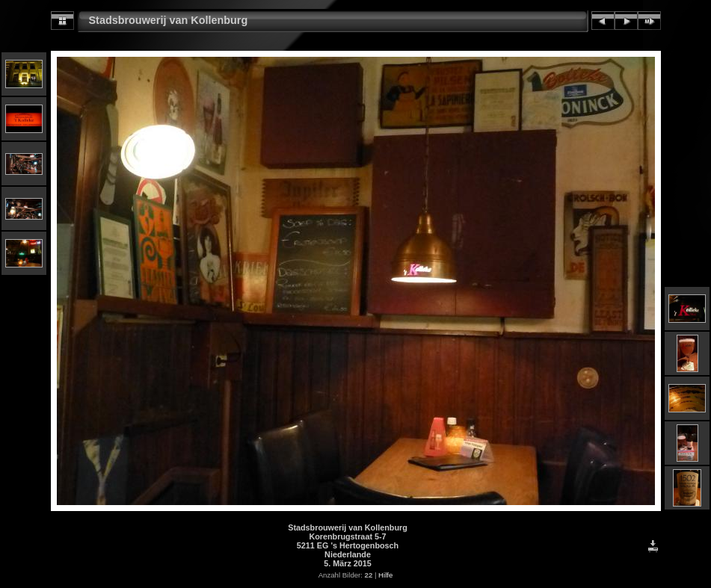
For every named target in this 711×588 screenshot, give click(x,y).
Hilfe (385, 575)
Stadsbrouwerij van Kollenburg (169, 20)
